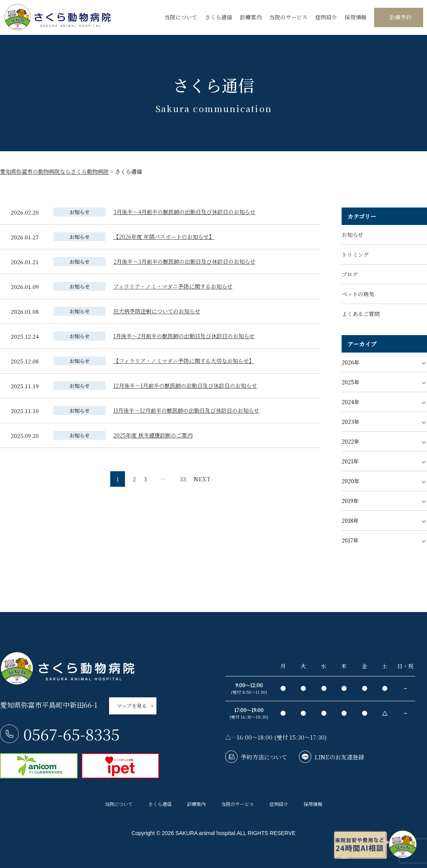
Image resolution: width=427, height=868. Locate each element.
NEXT (202, 479)
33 (183, 479)
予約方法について (264, 757)
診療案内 (251, 17)
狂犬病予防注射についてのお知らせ (157, 311)
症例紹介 (326, 17)
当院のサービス (288, 17)
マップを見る (132, 706)
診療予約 (401, 17)
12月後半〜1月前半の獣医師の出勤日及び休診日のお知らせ (185, 386)
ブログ (350, 274)
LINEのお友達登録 (339, 757)
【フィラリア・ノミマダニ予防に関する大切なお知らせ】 (184, 361)
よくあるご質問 (361, 314)
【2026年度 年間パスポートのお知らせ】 (164, 237)
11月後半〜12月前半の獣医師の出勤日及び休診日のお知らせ (186, 410)
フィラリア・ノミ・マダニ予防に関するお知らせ (173, 286)
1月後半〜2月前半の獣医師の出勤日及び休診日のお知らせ (184, 336)
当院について (181, 17)
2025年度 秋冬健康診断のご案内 (153, 435)
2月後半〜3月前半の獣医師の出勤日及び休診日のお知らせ (184, 261)
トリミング (355, 254)
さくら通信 (219, 17)
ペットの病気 (358, 294)
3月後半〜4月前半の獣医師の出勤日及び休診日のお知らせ (184, 212)
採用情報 (356, 17)
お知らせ (352, 235)
